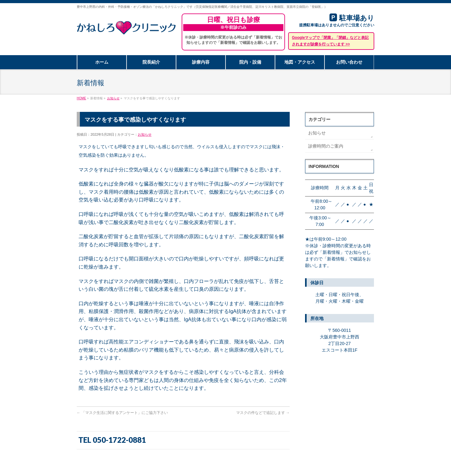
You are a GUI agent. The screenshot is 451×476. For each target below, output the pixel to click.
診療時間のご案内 (326, 146)
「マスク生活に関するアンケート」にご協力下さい (122, 413)
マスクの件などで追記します (263, 413)
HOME (81, 98)
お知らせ (113, 98)
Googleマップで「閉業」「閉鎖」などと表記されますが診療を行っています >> (330, 41)
